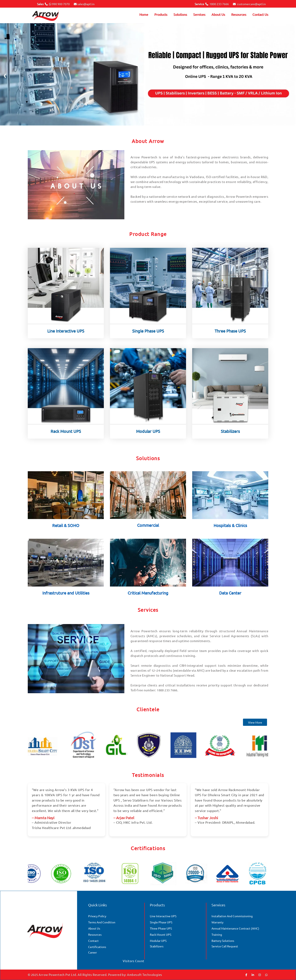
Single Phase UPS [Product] (148, 335)
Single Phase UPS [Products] (161, 922)
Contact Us (260, 14)
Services (199, 14)
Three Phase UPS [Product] (230, 335)
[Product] (66, 289)
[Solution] (66, 499)
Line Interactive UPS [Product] (66, 335)
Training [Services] (217, 934)
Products (161, 14)
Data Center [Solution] (230, 597)
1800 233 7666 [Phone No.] (219, 4)
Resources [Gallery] (95, 934)
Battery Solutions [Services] (223, 941)
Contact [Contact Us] (93, 941)
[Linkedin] (253, 975)
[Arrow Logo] (51, 15)
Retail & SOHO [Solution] (66, 529)
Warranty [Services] (217, 922)
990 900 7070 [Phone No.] (61, 4)
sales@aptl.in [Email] (86, 4)
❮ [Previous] (5, 75)
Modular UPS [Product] (148, 435)
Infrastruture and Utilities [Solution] (66, 597)
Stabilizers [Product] (230, 435)
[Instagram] (260, 975)
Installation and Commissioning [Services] (232, 916)
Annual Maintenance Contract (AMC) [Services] (235, 928)
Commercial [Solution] (148, 529)
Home (144, 14)
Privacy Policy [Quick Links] (97, 916)
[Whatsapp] (266, 975)
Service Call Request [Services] (225, 946)
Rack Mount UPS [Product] (66, 435)
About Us (218, 14)
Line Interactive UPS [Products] (163, 916)
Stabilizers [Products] (157, 946)
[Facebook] (246, 975)
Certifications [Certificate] (97, 947)
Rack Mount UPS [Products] (161, 934)
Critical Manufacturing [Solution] (148, 597)
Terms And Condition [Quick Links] (102, 922)
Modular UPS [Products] (158, 941)
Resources (239, 14)
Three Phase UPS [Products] (161, 928)
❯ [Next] (291, 75)
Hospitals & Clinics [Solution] (230, 529)
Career (92, 952)
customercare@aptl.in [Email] (251, 4)
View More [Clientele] (255, 726)
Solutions (180, 14)
